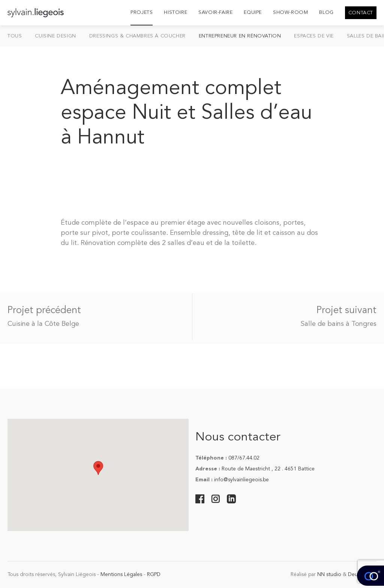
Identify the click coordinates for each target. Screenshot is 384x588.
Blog (326, 13)
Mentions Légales (121, 575)
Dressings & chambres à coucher (137, 36)
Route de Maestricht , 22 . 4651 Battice (268, 469)
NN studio (329, 575)
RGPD (154, 575)
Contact (361, 13)
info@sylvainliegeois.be (241, 480)
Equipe (253, 13)
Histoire (175, 13)
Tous (15, 36)
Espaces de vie (314, 36)
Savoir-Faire (215, 13)
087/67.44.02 (244, 458)
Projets (142, 13)
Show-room (290, 13)
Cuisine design (55, 36)
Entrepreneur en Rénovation (240, 36)
